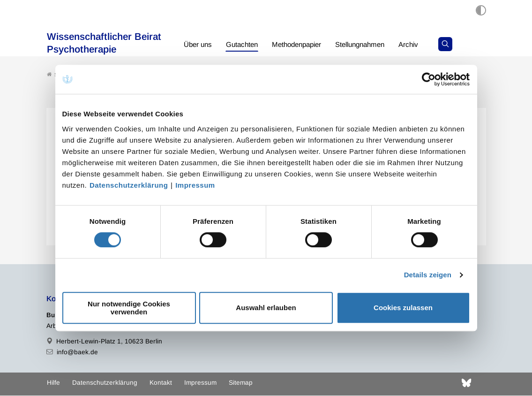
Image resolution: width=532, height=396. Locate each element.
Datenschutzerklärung (129, 185)
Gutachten (245, 44)
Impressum (195, 185)
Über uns (199, 44)
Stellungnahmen (372, 44)
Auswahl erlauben (266, 308)
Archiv (424, 44)
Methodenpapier (304, 44)
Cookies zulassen (403, 308)
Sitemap (241, 383)
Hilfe (53, 383)
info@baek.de (77, 353)
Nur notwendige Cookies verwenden (129, 308)
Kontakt (161, 383)
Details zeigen (428, 275)
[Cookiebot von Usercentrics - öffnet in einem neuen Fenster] (429, 79)
